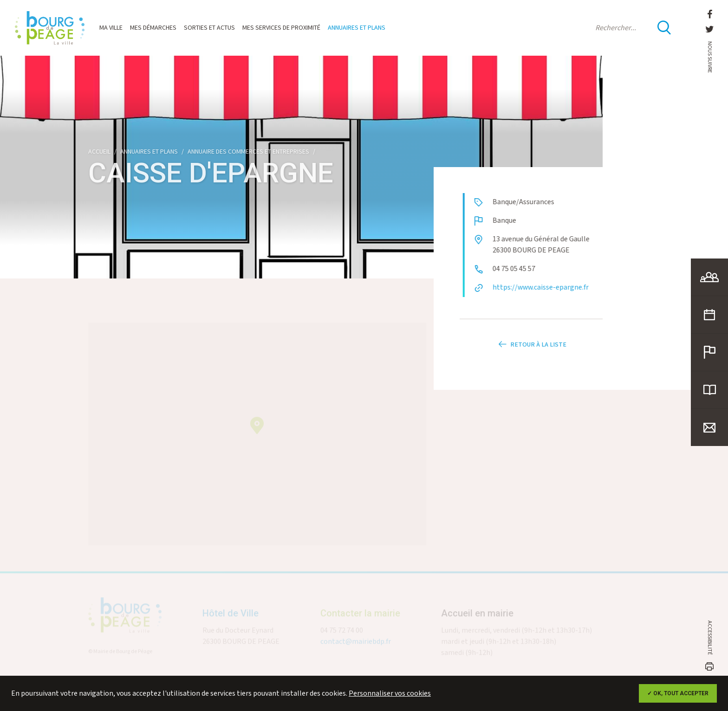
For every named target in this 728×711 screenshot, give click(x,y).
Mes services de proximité (281, 28)
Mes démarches (153, 28)
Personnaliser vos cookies (390, 694)
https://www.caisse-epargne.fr (547, 288)
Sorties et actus (209, 28)
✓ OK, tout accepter (678, 693)
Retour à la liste (531, 351)
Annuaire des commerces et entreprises (248, 152)
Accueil (99, 152)
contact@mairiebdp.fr (356, 645)
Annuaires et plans (357, 28)
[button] (257, 429)
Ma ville (111, 28)
